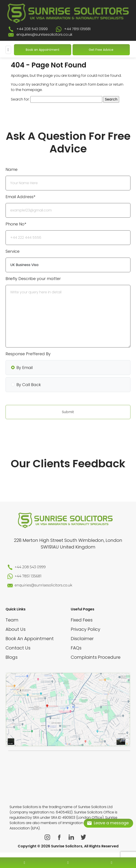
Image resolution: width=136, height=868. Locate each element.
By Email (25, 368)
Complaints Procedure (96, 657)
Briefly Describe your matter (33, 279)
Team (12, 620)
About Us (16, 629)
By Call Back (29, 385)
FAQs (76, 648)
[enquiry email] (68, 863)
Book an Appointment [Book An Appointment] (43, 50)
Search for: (20, 99)
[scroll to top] (68, 849)
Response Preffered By (28, 354)
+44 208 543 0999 (32, 29)
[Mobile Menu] (8, 50)
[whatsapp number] (112, 863)
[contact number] (24, 863)
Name (12, 169)
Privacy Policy (86, 629)
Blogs (12, 657)
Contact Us (18, 648)
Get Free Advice (101, 50)
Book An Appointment (30, 639)
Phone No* (16, 224)
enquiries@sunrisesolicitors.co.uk (44, 35)
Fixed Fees (82, 620)
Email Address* (20, 197)
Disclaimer (82, 639)
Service (13, 251)
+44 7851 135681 (77, 29)
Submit (68, 412)
